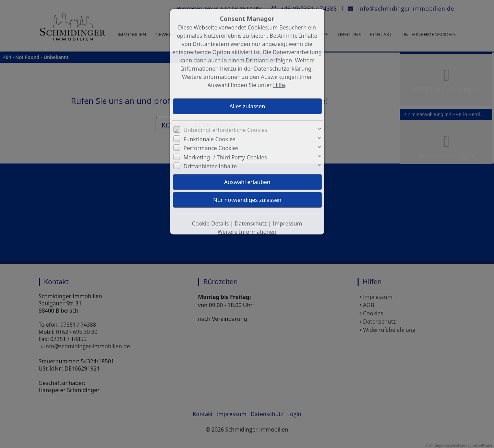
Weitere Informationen (247, 232)
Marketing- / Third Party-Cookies (225, 157)
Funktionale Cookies (209, 139)
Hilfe (279, 85)
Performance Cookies (211, 148)
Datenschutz (251, 223)
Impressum (288, 223)
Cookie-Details (210, 223)
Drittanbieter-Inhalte (210, 166)
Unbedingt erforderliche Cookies (225, 130)
